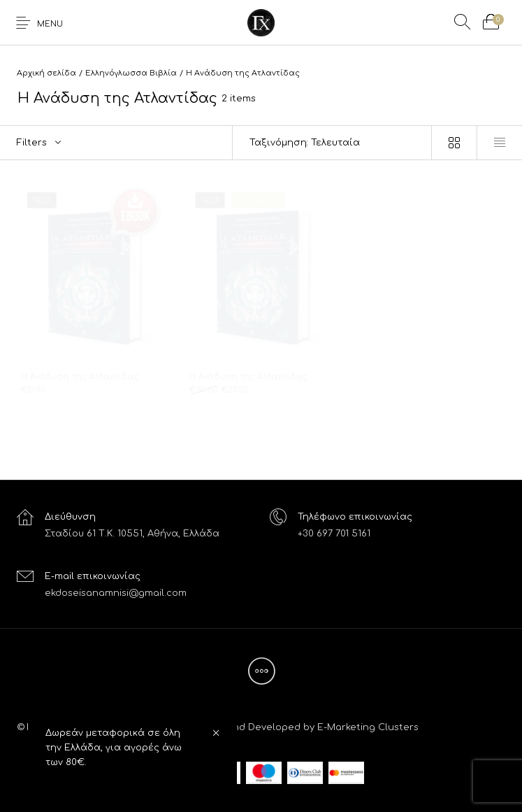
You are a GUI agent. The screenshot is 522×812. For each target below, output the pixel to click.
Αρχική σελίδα (46, 73)
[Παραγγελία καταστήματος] (332, 143)
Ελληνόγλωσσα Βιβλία (131, 73)
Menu (50, 24)
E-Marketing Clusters (368, 727)
